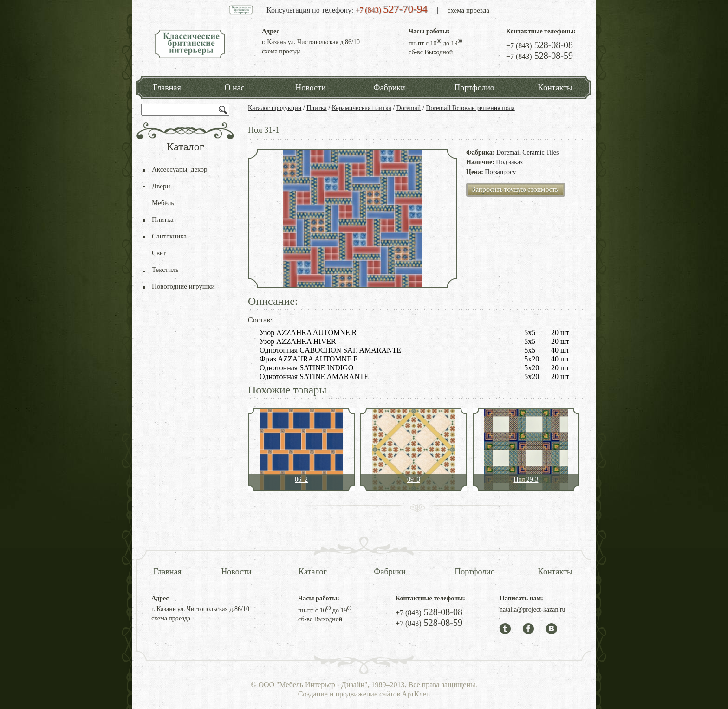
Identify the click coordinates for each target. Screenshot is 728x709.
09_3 (414, 480)
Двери (161, 186)
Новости (310, 88)
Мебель (163, 203)
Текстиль (165, 270)
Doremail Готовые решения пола (470, 108)
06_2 (301, 480)
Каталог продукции (275, 108)
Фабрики (389, 88)
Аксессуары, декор (180, 169)
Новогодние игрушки (183, 286)
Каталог (313, 572)
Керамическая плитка (362, 108)
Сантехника (169, 236)
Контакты (555, 88)
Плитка (317, 108)
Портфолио (474, 88)
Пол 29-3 (526, 480)
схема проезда (468, 10)
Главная (167, 88)
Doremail (409, 108)
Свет (159, 253)
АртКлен (416, 694)
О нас (234, 88)
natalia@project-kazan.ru (533, 609)
